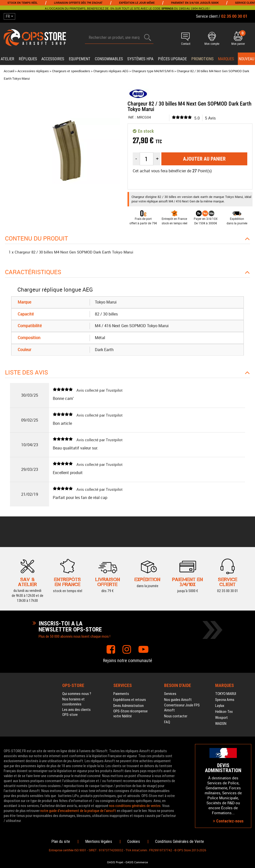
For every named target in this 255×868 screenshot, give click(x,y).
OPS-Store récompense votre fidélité (130, 714)
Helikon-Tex (224, 712)
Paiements (121, 694)
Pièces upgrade (172, 59)
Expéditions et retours (130, 700)
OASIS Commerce (137, 862)
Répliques (28, 59)
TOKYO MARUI (226, 694)
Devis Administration (128, 706)
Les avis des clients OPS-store (76, 712)
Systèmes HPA (140, 59)
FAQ (167, 722)
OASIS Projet (115, 862)
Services (170, 694)
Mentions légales (99, 841)
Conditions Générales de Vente (180, 841)
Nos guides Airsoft (178, 700)
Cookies (134, 841)
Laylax (220, 706)
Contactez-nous (228, 821)
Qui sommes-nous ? (77, 694)
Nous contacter (176, 716)
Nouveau (246, 59)
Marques (226, 59)
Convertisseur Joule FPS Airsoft (182, 708)
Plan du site (61, 841)
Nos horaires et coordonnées (73, 702)
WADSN (221, 724)
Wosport (222, 718)
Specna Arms (225, 700)
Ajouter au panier (204, 159)
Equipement (80, 59)
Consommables (109, 59)
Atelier (7, 59)
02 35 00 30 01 (228, 582)
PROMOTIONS (202, 59)
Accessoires (53, 59)
